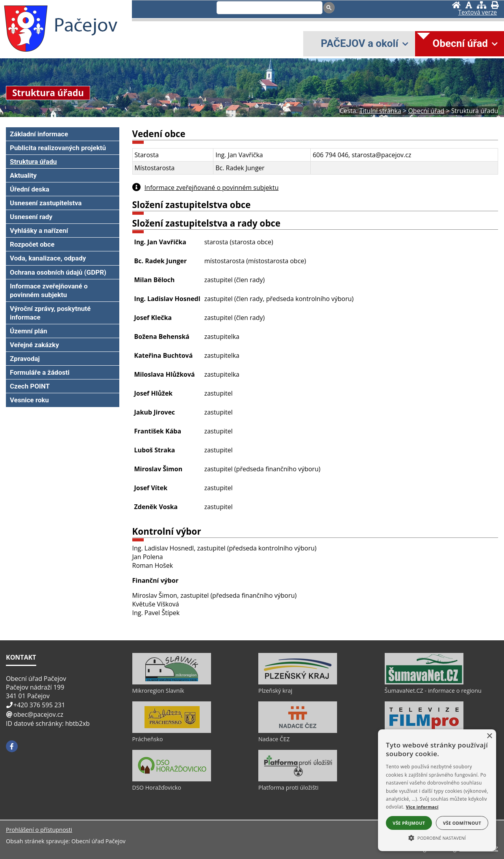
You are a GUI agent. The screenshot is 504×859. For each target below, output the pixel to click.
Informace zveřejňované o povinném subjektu (212, 188)
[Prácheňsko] (172, 731)
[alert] (437, 790)
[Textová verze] (478, 13)
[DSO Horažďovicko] (172, 779)
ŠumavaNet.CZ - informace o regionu (433, 691)
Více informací (422, 807)
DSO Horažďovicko (157, 787)
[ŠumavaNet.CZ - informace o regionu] (424, 682)
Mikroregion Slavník (158, 691)
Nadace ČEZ (274, 739)
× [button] (489, 736)
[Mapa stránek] (482, 5)
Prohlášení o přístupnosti (39, 830)
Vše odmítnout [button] (462, 823)
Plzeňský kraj (275, 691)
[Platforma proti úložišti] (298, 779)
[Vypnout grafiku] (469, 5)
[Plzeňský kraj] (298, 682)
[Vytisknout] (495, 5)
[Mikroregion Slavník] (172, 682)
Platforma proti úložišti (288, 787)
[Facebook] (12, 746)
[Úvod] (456, 5)
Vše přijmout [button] (409, 823)
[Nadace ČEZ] (298, 731)
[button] (437, 837)
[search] (269, 8)
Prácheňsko (148, 739)
